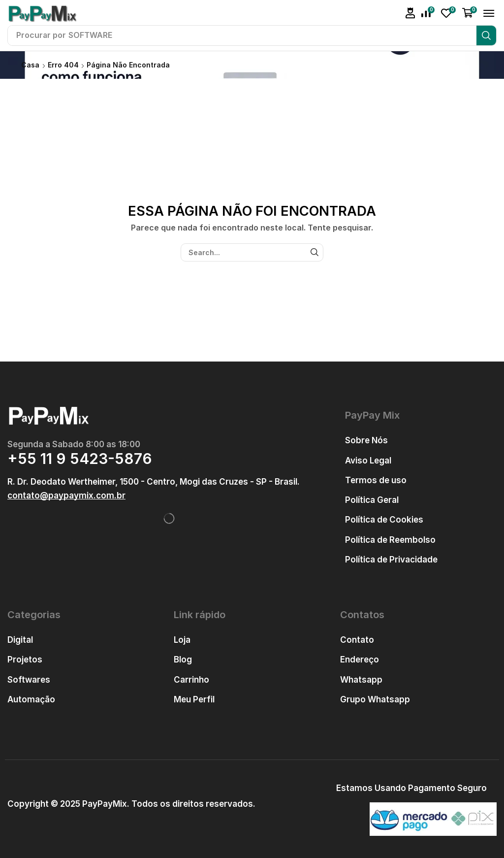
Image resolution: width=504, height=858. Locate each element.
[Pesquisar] (486, 35)
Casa (30, 65)
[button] (410, 13)
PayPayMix (105, 804)
